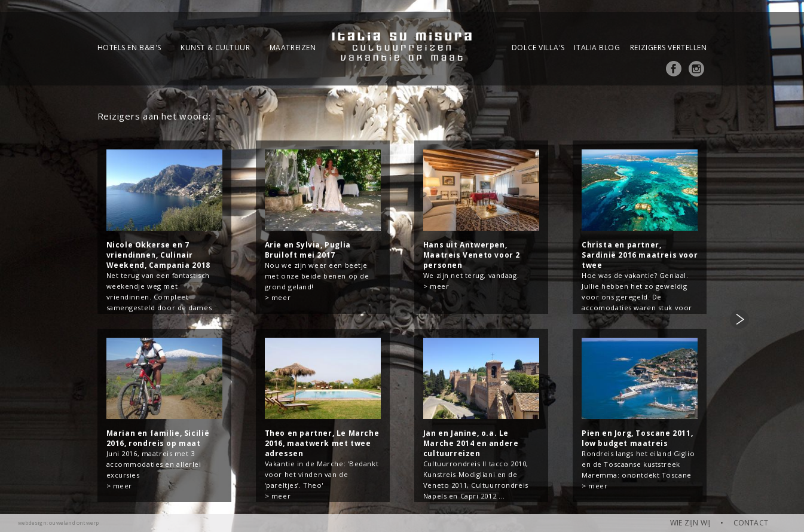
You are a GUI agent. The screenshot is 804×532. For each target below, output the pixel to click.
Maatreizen (293, 48)
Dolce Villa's (538, 48)
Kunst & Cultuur (215, 48)
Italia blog (597, 48)
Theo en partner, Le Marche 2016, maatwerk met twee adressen (322, 443)
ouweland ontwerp (74, 523)
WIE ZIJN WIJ (690, 523)
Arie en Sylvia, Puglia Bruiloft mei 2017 (308, 250)
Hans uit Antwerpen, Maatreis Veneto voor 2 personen (472, 255)
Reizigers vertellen (669, 48)
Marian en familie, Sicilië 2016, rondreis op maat (158, 438)
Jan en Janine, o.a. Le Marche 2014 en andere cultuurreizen (471, 443)
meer (281, 297)
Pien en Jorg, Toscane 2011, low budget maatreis (637, 438)
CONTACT (751, 523)
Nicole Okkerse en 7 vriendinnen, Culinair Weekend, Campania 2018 (158, 255)
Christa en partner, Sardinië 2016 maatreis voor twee (640, 255)
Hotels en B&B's (129, 48)
